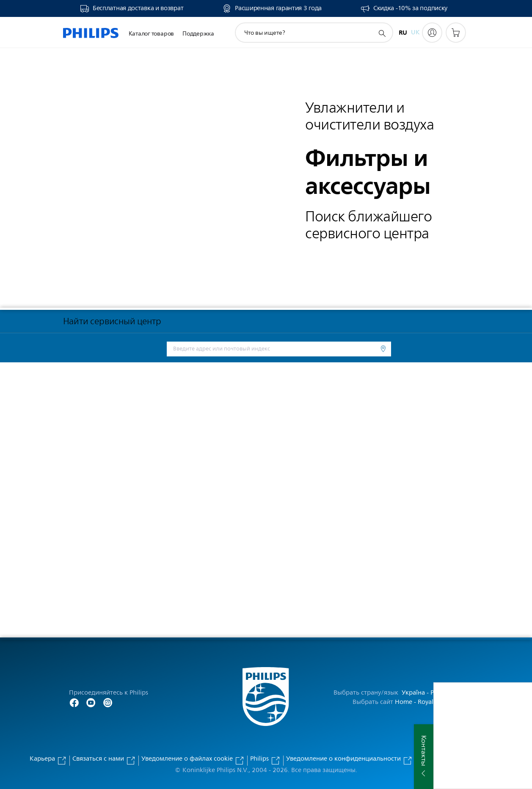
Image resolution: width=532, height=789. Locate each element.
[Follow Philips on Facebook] (74, 702)
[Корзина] (456, 33)
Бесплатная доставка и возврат (138, 8)
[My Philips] (432, 33)
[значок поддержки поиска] (382, 33)
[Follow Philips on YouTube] (91, 702)
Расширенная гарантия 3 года (278, 8)
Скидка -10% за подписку (410, 8)
